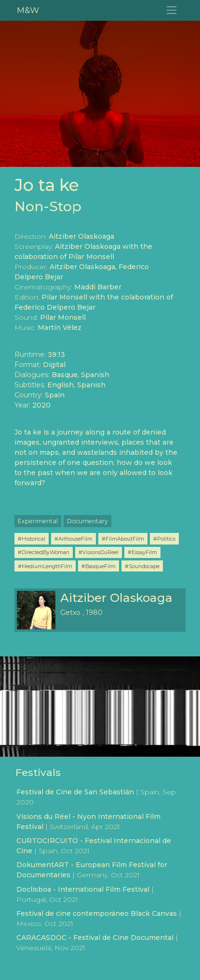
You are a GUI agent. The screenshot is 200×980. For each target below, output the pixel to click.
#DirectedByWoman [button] (44, 552)
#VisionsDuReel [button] (99, 552)
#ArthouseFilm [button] (73, 539)
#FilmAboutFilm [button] (123, 539)
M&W (28, 10)
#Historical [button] (32, 539)
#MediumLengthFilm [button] (45, 566)
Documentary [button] (87, 521)
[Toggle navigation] (172, 10)
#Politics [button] (164, 539)
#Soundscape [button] (142, 566)
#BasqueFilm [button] (99, 566)
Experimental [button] (38, 521)
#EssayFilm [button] (142, 552)
